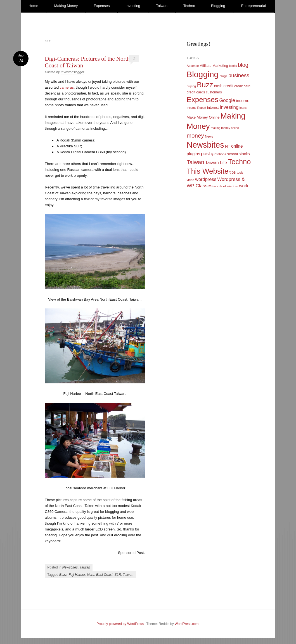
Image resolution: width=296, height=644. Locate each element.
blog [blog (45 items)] (243, 65)
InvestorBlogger (72, 72)
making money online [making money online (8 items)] (225, 128)
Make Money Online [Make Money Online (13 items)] (203, 117)
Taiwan (162, 6)
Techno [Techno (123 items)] (240, 162)
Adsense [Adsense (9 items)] (193, 66)
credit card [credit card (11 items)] (242, 86)
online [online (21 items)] (237, 146)
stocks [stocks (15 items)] (244, 154)
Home (33, 6)
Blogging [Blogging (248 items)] (203, 74)
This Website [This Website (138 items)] (208, 171)
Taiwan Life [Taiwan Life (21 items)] (216, 163)
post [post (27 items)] (205, 154)
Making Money (66, 6)
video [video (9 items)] (190, 180)
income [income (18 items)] (243, 101)
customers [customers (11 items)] (214, 92)
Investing (133, 6)
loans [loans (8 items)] (243, 108)
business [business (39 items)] (239, 75)
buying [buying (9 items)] (191, 86)
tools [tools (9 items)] (240, 173)
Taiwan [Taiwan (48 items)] (196, 162)
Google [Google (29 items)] (227, 100)
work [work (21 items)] (244, 186)
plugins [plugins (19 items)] (193, 154)
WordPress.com (187, 624)
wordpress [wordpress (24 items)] (206, 179)
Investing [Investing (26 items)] (229, 107)
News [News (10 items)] (209, 136)
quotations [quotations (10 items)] (219, 154)
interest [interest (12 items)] (213, 108)
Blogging (218, 6)
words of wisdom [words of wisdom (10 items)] (226, 186)
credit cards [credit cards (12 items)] (196, 92)
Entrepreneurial (254, 6)
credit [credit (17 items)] (228, 86)
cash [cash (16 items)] (218, 86)
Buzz (63, 575)
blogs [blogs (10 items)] (223, 76)
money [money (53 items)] (195, 135)
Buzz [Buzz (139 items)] (205, 85)
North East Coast (100, 575)
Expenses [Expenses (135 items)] (203, 100)
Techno (189, 6)
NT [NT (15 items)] (228, 146)
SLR (118, 575)
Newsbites (70, 567)
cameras (67, 87)
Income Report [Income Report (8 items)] (196, 108)
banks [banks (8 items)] (233, 66)
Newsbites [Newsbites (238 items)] (205, 145)
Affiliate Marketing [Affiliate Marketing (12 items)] (214, 66)
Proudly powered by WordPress (120, 624)
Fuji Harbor (77, 575)
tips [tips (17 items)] (233, 172)
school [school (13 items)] (233, 154)
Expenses (102, 6)
